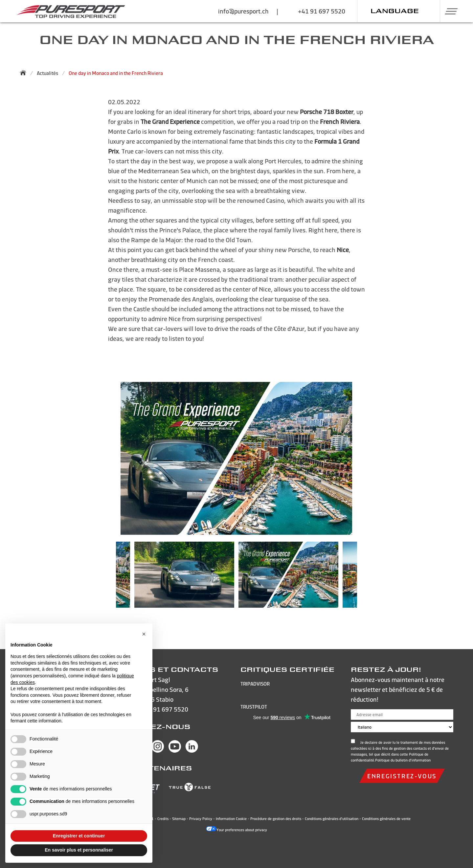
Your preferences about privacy (236, 830)
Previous (106, 578)
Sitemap (179, 819)
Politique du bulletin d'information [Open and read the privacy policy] (403, 760)
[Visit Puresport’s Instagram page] (158, 751)
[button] (449, 11)
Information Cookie (231, 819)
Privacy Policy (201, 819)
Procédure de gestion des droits (276, 819)
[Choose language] (402, 727)
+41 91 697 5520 (165, 709)
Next (367, 578)
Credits (163, 819)
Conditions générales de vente (386, 819)
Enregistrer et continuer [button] (79, 836)
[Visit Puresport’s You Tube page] (175, 751)
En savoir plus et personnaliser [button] (79, 850)
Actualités (47, 73)
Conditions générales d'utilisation (332, 819)
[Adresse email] (402, 715)
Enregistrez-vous (402, 776)
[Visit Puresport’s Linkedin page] (192, 751)
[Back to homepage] (25, 73)
